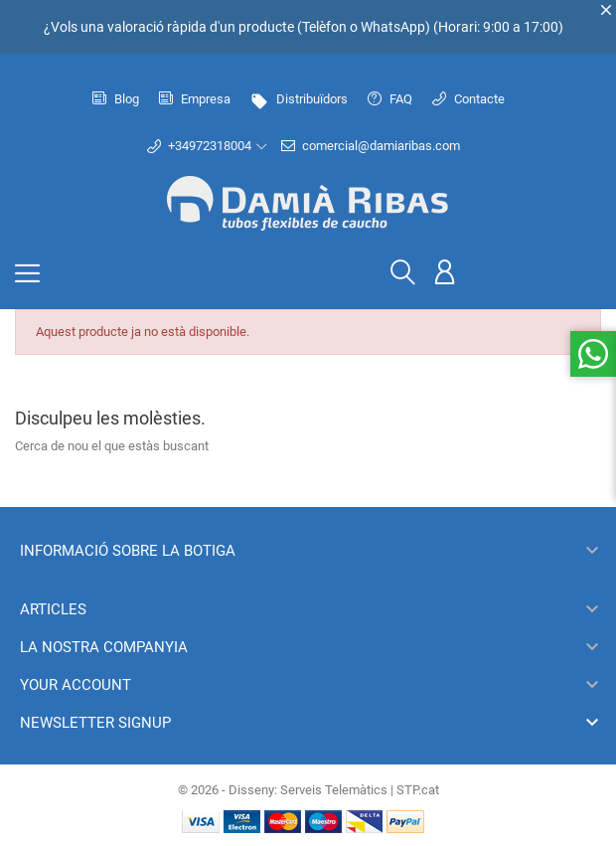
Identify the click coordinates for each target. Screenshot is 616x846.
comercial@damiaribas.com (371, 146)
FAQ (390, 99)
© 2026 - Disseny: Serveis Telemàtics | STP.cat (308, 790)
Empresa (195, 99)
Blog (116, 99)
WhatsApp (393, 27)
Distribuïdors (299, 99)
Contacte (468, 99)
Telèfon (324, 27)
